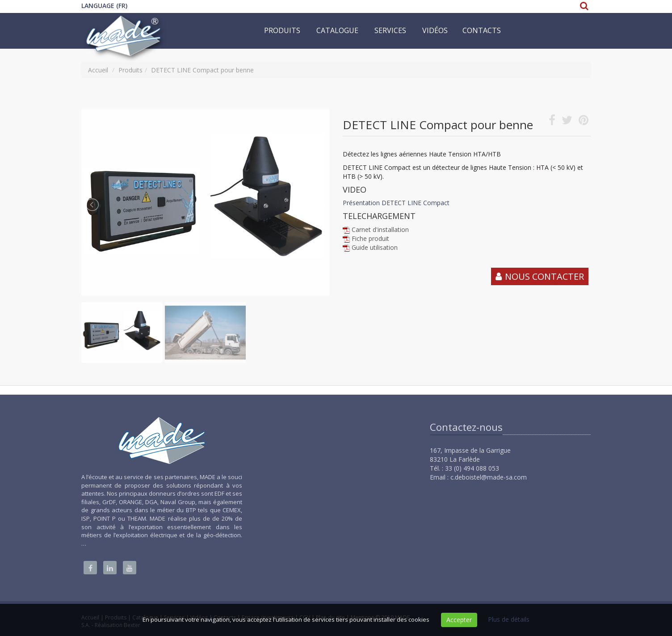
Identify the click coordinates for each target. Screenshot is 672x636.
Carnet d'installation (380, 230)
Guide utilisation (375, 247)
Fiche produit (370, 238)
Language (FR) (104, 6)
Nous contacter (544, 276)
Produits (282, 30)
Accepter (459, 620)
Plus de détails (509, 619)
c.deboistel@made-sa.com (489, 477)
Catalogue (337, 30)
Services (390, 30)
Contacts (482, 30)
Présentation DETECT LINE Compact (396, 203)
